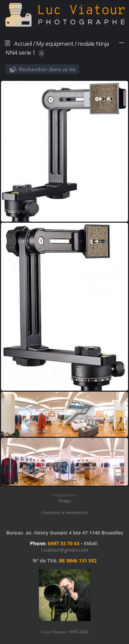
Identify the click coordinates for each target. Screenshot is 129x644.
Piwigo (65, 501)
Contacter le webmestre (65, 512)
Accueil (23, 44)
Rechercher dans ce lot (47, 69)
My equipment (55, 44)
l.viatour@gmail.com (64, 550)
